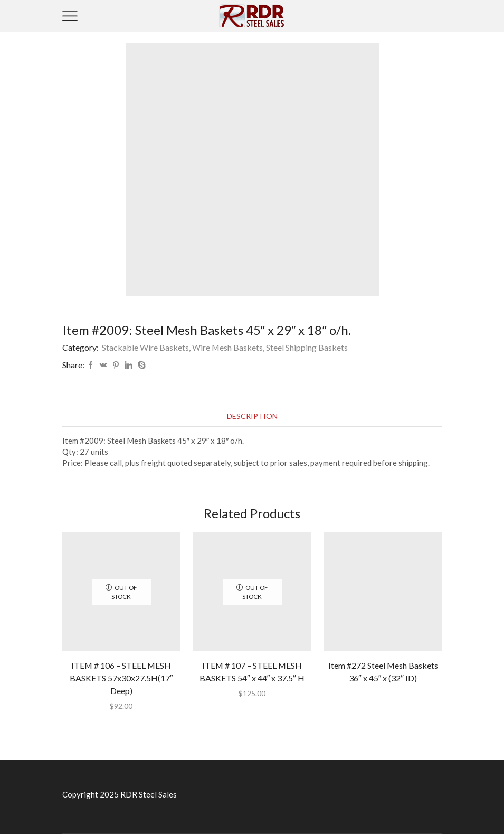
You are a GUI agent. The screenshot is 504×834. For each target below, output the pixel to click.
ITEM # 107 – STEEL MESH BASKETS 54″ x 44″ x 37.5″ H (252, 672)
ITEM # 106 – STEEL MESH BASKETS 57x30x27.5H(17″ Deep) (121, 678)
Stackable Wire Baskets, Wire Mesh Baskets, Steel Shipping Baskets (225, 347)
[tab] (252, 416)
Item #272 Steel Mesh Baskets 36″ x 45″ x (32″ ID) (383, 672)
